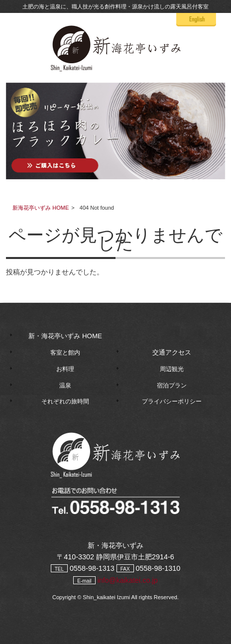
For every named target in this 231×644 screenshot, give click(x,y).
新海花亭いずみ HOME (41, 208)
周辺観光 (172, 369)
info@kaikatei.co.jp (128, 580)
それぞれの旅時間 (65, 401)
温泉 (65, 386)
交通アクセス (172, 352)
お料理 (65, 369)
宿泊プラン (172, 386)
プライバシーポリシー (172, 401)
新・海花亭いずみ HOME (65, 336)
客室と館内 (65, 353)
